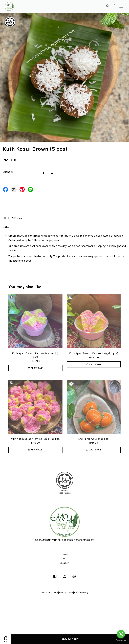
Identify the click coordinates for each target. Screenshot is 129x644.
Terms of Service (49, 593)
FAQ (65, 559)
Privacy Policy (66, 593)
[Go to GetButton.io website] (121, 641)
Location (64, 563)
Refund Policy (81, 593)
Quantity (8, 172)
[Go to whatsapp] (121, 634)
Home (65, 554)
